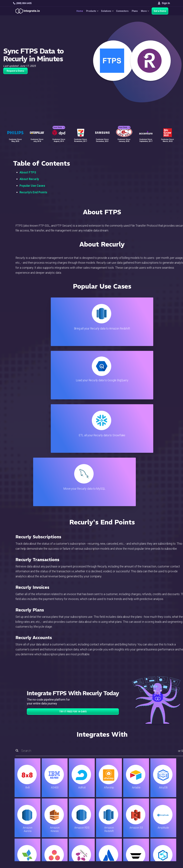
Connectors (121, 11)
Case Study (59, 125)
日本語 (156, 835)
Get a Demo (160, 11)
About (155, 810)
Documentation (110, 814)
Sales (57, 819)
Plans (134, 11)
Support (58, 823)
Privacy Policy (110, 832)
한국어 (156, 839)
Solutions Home (63, 797)
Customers (158, 797)
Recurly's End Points (33, 192)
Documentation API (113, 819)
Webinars (157, 805)
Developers (60, 827)
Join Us (156, 819)
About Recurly (29, 179)
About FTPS (28, 172)
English (156, 830)
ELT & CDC (60, 805)
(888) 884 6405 (22, 3)
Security (106, 823)
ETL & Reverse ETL (65, 801)
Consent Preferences (114, 840)
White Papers (160, 801)
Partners (157, 814)
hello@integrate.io (27, 805)
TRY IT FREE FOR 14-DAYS (73, 551)
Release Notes (62, 832)
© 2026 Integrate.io (23, 852)
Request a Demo (15, 71)
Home (77, 11)
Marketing (59, 814)
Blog (104, 797)
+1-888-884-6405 (27, 815)
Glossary (107, 836)
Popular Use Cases (32, 186)
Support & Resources (114, 805)
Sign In (164, 3)
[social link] (15, 822)
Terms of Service (161, 852)
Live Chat (107, 801)
